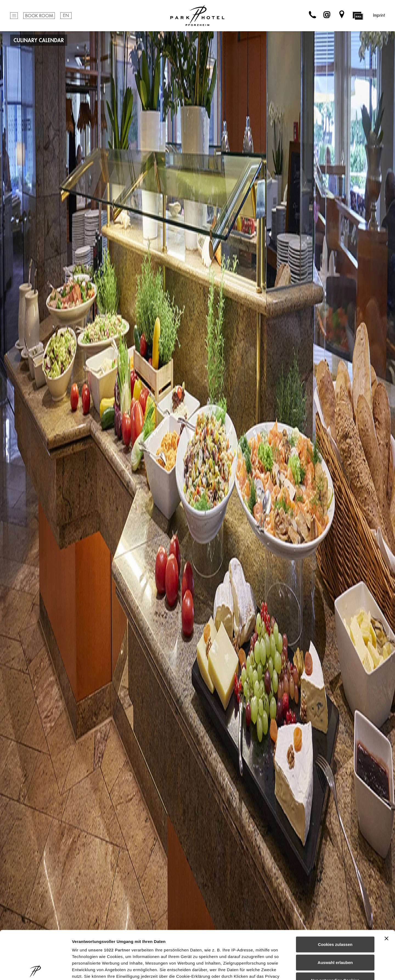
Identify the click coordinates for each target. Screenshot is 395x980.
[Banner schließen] (386, 890)
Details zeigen (292, 969)
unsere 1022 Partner (109, 902)
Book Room (39, 16)
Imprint (379, 15)
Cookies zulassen (335, 896)
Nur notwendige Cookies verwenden (335, 935)
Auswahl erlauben (335, 914)
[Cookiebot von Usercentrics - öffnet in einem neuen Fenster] (36, 969)
